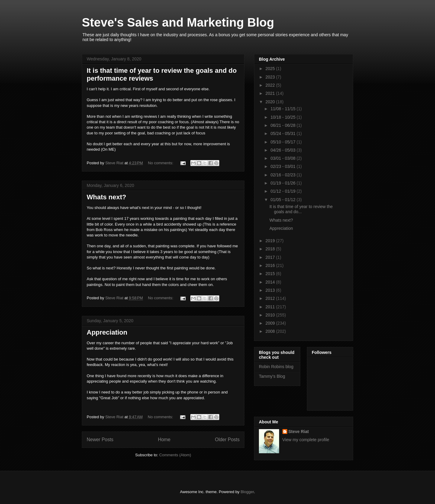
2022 (271, 85)
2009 (271, 323)
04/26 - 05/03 (283, 150)
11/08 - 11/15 (283, 109)
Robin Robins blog (276, 367)
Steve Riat (299, 432)
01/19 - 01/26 (283, 183)
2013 (271, 290)
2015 (271, 274)
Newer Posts (100, 440)
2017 (271, 257)
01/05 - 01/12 (283, 200)
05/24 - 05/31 (283, 133)
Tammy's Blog (272, 376)
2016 (271, 265)
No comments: (161, 163)
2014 (271, 282)
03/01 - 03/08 (283, 158)
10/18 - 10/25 (283, 117)
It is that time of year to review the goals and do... (301, 209)
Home (164, 440)
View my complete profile (306, 440)
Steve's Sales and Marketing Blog (178, 22)
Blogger (247, 492)
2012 (271, 298)
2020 (271, 102)
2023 (271, 77)
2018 (271, 249)
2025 (271, 69)
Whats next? (106, 197)
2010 (271, 315)
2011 (271, 307)
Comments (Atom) (175, 455)
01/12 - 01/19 (283, 191)
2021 (271, 93)
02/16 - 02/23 (283, 175)
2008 (271, 331)
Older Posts (227, 440)
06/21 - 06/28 (283, 125)
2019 (271, 241)
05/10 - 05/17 (283, 142)
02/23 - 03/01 (283, 166)
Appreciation (107, 332)
